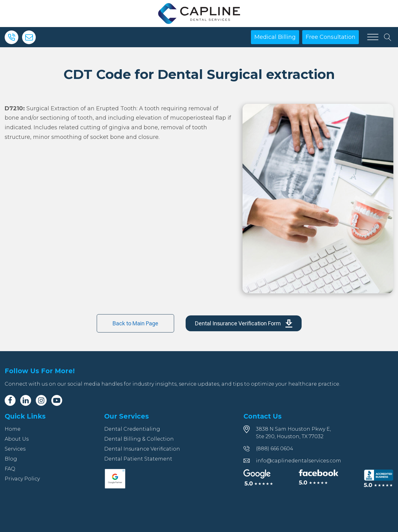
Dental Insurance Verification (142, 449)
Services (15, 449)
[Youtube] (57, 400)
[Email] (29, 37)
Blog (11, 459)
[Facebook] (10, 400)
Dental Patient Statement (138, 459)
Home (13, 429)
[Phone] (12, 37)
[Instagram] (41, 400)
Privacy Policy (22, 479)
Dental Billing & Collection (139, 439)
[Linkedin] (26, 400)
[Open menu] (373, 37)
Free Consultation (331, 37)
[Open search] (388, 37)
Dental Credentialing (132, 429)
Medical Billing (275, 37)
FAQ (10, 469)
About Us (17, 439)
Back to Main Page (135, 323)
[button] (244, 323)
